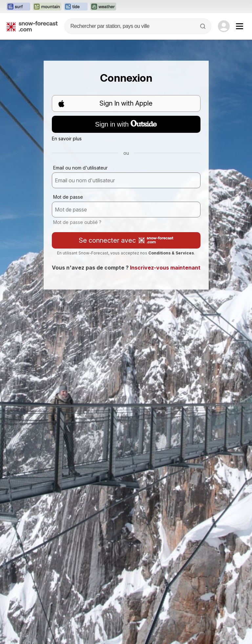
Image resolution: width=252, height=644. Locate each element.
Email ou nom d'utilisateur (80, 168)
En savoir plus (67, 139)
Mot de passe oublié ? (77, 222)
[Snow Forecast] (32, 26)
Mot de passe (68, 197)
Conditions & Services (171, 253)
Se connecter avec (126, 240)
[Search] (203, 26)
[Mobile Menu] (240, 26)
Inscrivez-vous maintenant (165, 268)
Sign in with (126, 124)
